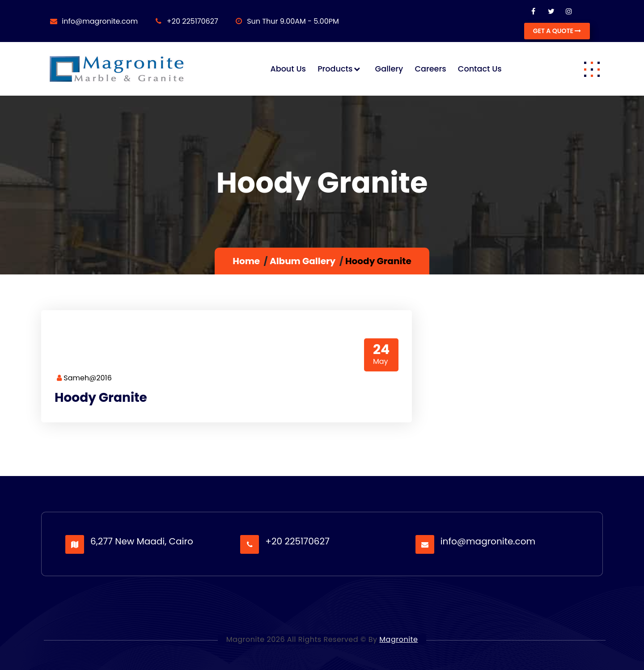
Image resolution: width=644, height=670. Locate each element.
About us (288, 69)
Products (335, 69)
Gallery (389, 69)
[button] (592, 69)
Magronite (398, 639)
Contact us (480, 69)
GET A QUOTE (557, 31)
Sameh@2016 (84, 378)
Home (246, 261)
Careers (430, 69)
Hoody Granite (101, 398)
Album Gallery (303, 261)
